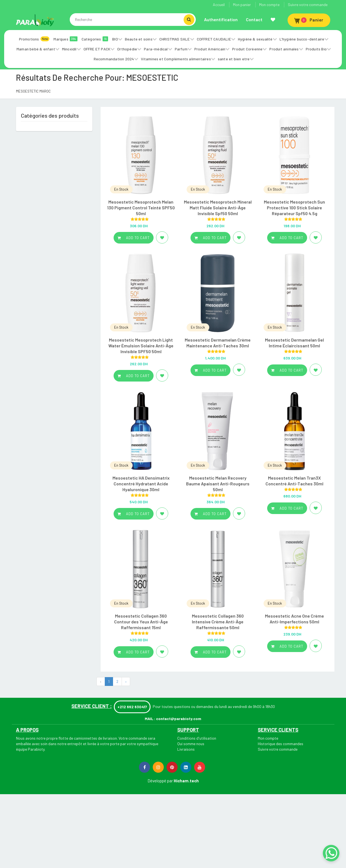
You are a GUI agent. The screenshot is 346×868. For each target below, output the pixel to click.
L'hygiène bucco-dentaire (302, 39)
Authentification (221, 19)
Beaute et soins (139, 39)
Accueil (219, 5)
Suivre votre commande (308, 5)
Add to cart (134, 238)
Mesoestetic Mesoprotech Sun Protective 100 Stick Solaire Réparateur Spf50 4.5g (294, 208)
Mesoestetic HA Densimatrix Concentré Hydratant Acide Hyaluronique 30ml (141, 484)
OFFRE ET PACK (97, 49)
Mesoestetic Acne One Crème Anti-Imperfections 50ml (294, 619)
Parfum (181, 49)
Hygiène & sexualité (255, 39)
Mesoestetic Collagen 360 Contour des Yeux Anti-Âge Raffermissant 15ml (141, 622)
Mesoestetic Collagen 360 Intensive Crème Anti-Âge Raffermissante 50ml (218, 622)
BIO (115, 39)
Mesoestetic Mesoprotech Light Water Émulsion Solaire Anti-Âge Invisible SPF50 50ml (141, 346)
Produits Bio (316, 49)
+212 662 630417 (132, 707)
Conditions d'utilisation (197, 738)
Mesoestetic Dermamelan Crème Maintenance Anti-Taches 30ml (218, 343)
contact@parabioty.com (179, 719)
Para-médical (156, 49)
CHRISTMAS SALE (175, 39)
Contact (254, 19)
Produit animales (284, 49)
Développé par (160, 781)
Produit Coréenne (247, 49)
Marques (65, 39)
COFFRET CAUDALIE (214, 39)
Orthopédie (127, 49)
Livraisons (186, 749)
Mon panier (242, 5)
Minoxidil (69, 49)
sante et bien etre (234, 59)
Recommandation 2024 (114, 59)
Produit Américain (210, 49)
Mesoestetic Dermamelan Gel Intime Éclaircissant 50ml (294, 343)
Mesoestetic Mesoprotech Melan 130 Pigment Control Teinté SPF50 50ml (141, 208)
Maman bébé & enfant (36, 49)
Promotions (34, 39)
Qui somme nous (191, 744)
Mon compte (269, 5)
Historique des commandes (281, 744)
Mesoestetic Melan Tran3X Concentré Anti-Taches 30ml (294, 481)
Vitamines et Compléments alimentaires (176, 59)
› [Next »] (126, 682)
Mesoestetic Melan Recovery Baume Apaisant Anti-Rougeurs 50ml (218, 484)
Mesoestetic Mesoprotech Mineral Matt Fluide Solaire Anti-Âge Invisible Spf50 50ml (218, 208)
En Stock (121, 189)
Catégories (95, 39)
